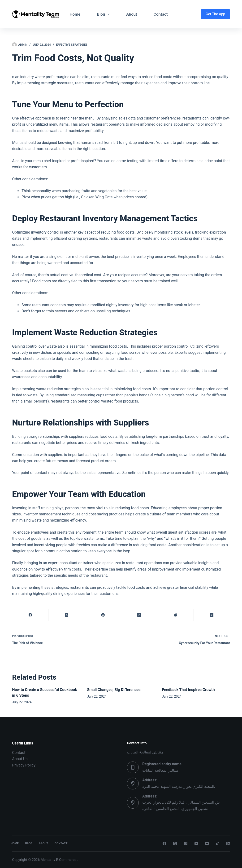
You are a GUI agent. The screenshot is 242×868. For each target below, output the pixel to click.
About (132, 14)
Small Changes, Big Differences (114, 690)
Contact (161, 14)
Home (75, 14)
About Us (20, 759)
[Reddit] (175, 615)
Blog (104, 14)
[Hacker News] (212, 615)
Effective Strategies (72, 45)
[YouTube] (207, 844)
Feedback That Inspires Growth (188, 690)
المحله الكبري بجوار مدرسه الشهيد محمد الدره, (179, 786)
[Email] (196, 844)
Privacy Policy (24, 765)
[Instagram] (186, 844)
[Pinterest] (103, 615)
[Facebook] (30, 615)
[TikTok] (218, 844)
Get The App (215, 14)
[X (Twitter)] (67, 615)
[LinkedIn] (139, 615)
